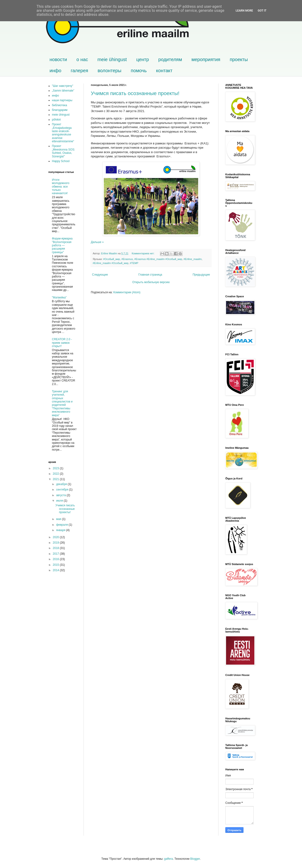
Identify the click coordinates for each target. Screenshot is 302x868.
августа (61, 495)
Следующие (100, 275)
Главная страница (150, 275)
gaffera (168, 859)
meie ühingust (112, 59)
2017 (56, 554)
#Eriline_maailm (193, 259)
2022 (56, 474)
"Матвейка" (59, 298)
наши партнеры (62, 100)
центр (143, 59)
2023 (56, 468)
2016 (56, 559)
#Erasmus (127, 259)
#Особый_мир (111, 259)
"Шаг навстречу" (63, 86)
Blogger (195, 859)
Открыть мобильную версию (151, 282)
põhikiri (56, 120)
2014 (56, 570)
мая (59, 519)
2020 (56, 537)
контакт (164, 71)
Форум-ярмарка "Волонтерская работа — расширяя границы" (62, 245)
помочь (139, 71)
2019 (56, 543)
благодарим (60, 110)
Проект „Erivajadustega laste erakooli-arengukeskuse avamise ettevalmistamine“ (63, 133)
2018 (56, 548)
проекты (239, 59)
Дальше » (97, 242)
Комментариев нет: (143, 253)
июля (60, 501)
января (61, 530)
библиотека (59, 105)
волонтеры (110, 71)
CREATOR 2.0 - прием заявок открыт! (62, 343)
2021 (56, 479)
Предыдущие (201, 275)
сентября (63, 490)
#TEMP (134, 263)
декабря (62, 484)
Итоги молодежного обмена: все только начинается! (61, 187)
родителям (170, 59)
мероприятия (206, 59)
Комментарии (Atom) (127, 292)
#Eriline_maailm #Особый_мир (111, 263)
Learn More (244, 11)
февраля (62, 525)
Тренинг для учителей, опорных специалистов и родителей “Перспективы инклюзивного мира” (62, 403)
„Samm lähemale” (63, 91)
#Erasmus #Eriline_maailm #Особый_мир (158, 259)
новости (58, 59)
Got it (262, 11)
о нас (82, 59)
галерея (80, 71)
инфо (55, 71)
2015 (56, 565)
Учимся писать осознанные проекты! (135, 93)
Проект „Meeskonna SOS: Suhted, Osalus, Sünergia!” (63, 151)
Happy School (61, 161)
